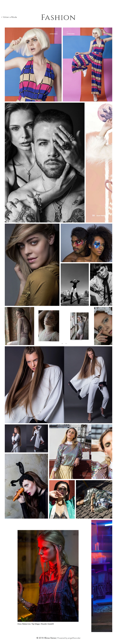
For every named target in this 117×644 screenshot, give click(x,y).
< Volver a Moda (9, 17)
